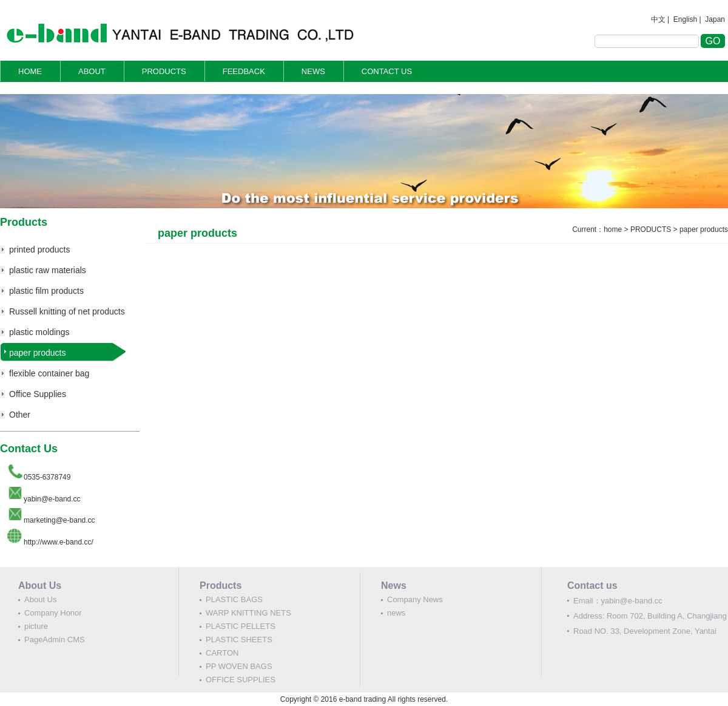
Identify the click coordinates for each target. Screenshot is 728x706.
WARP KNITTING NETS (248, 613)
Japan (715, 19)
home (613, 229)
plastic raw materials (48, 270)
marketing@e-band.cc (59, 520)
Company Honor (53, 613)
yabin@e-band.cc (52, 499)
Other (20, 415)
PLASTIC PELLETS (241, 626)
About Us (40, 599)
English (685, 19)
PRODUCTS (164, 71)
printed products (39, 249)
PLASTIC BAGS (234, 599)
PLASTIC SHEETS (239, 640)
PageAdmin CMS (55, 640)
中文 (658, 19)
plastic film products (46, 291)
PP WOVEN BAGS (239, 666)
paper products (37, 353)
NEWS (313, 71)
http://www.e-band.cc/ (59, 542)
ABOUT (92, 71)
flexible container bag (49, 373)
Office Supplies (38, 394)
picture (36, 626)
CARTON (222, 653)
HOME (30, 71)
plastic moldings (39, 332)
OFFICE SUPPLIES (241, 680)
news (396, 613)
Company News (415, 599)
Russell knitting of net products (67, 311)
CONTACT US (387, 71)
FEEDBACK (244, 71)
